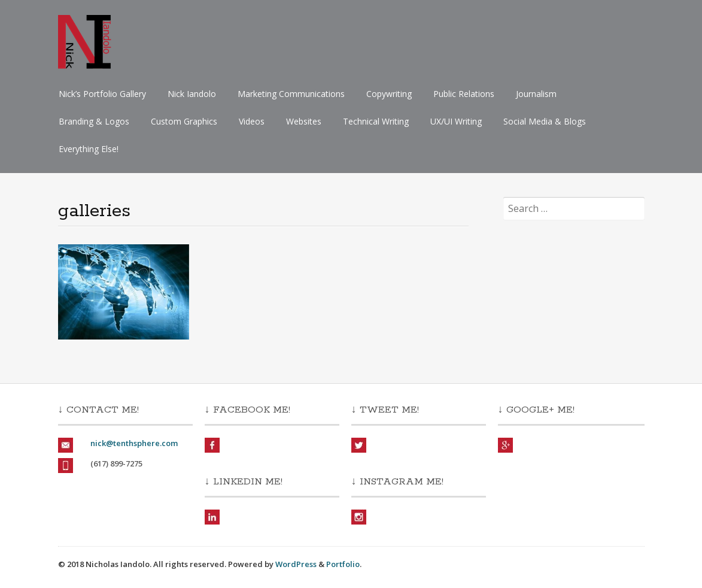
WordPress (296, 564)
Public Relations (464, 94)
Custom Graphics (184, 121)
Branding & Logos (94, 121)
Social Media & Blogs (545, 121)
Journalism (536, 94)
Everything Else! (89, 149)
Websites (304, 121)
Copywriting (389, 94)
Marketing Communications (291, 94)
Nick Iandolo (192, 94)
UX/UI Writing (456, 121)
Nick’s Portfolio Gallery (102, 94)
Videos (252, 121)
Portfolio (343, 564)
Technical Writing (376, 121)
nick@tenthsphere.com (134, 443)
